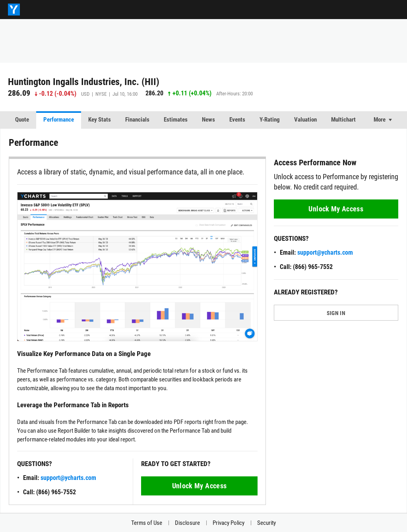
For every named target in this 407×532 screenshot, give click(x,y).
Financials (137, 120)
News (208, 120)
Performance (59, 120)
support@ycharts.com (68, 478)
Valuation (305, 120)
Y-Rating (270, 120)
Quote (22, 120)
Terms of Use (147, 523)
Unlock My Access (200, 486)
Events (237, 120)
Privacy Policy (229, 523)
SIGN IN (336, 313)
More (380, 120)
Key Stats (100, 120)
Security (266, 523)
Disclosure (187, 523)
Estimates (176, 120)
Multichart (343, 120)
